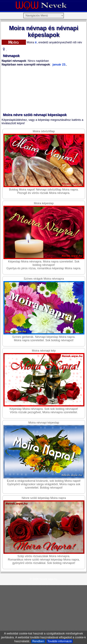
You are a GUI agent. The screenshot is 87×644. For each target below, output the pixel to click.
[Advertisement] (36, 90)
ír (35, 42)
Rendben (38, 641)
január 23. (59, 65)
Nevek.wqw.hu (48, 579)
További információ (60, 641)
